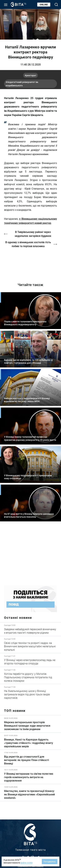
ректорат (31, 75)
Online (44, 4)
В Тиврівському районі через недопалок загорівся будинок (33, 234)
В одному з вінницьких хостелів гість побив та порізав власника (28, 244)
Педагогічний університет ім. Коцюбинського (22, 84)
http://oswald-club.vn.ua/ (30, 263)
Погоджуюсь (50, 861)
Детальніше (30, 629)
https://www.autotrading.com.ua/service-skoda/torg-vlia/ (30, 556)
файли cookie (27, 863)
